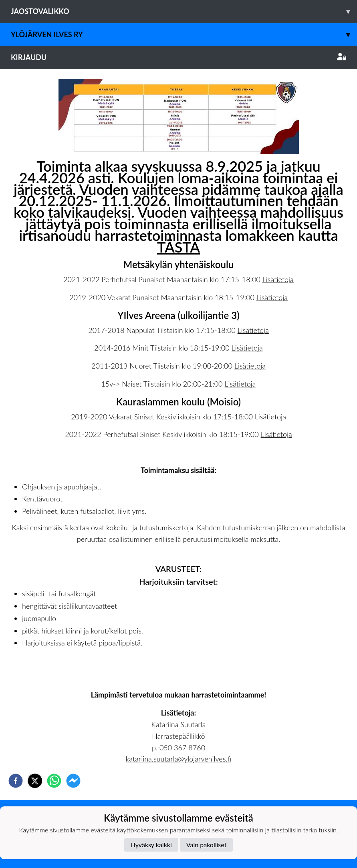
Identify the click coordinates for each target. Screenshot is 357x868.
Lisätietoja (278, 279)
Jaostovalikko (184, 11)
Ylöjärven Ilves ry (184, 35)
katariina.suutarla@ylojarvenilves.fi (178, 759)
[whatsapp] (54, 781)
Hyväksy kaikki (151, 845)
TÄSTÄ (178, 247)
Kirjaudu (178, 57)
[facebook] (16, 781)
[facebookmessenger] (73, 781)
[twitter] (35, 781)
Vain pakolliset (207, 845)
